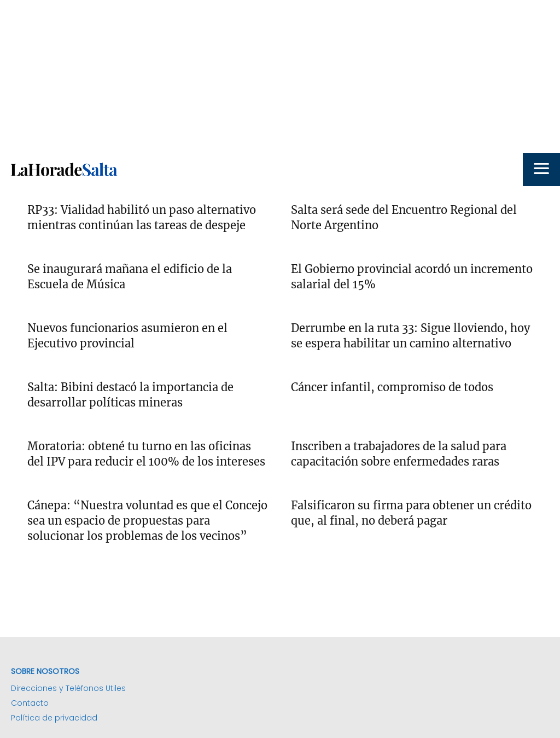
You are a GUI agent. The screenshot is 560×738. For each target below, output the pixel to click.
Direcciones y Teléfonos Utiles (68, 688)
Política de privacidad (54, 718)
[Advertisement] (280, 77)
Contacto (30, 703)
